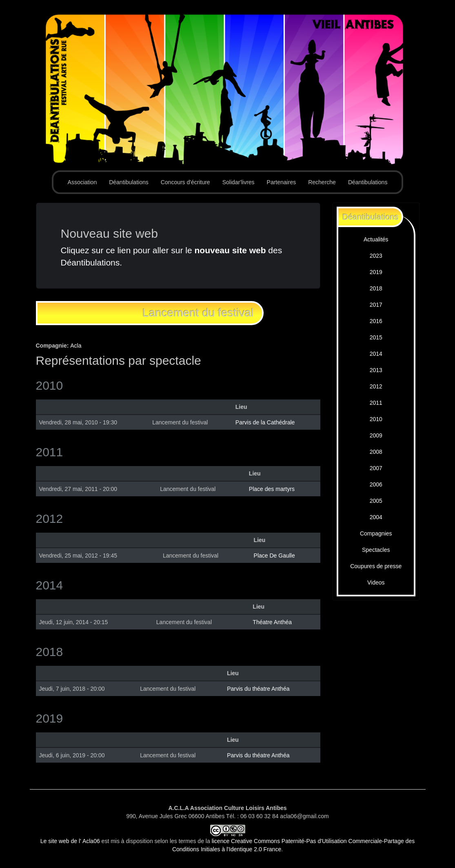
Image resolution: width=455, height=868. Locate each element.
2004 (376, 517)
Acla (76, 346)
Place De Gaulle (274, 556)
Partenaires (282, 182)
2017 (376, 305)
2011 (376, 403)
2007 (376, 468)
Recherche (322, 182)
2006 (376, 484)
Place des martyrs (272, 489)
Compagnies (376, 533)
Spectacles (376, 550)
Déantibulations (129, 182)
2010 (376, 419)
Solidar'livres (239, 182)
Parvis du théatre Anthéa (258, 689)
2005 (376, 501)
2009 (376, 435)
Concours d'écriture (185, 182)
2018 (376, 288)
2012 (376, 386)
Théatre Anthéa (272, 622)
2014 (376, 354)
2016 (376, 321)
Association (82, 182)
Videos (376, 582)
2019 (376, 272)
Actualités (376, 239)
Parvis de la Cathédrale (265, 422)
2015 (376, 337)
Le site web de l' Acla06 (70, 841)
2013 (376, 370)
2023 (376, 256)
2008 (376, 452)
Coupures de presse (376, 566)
